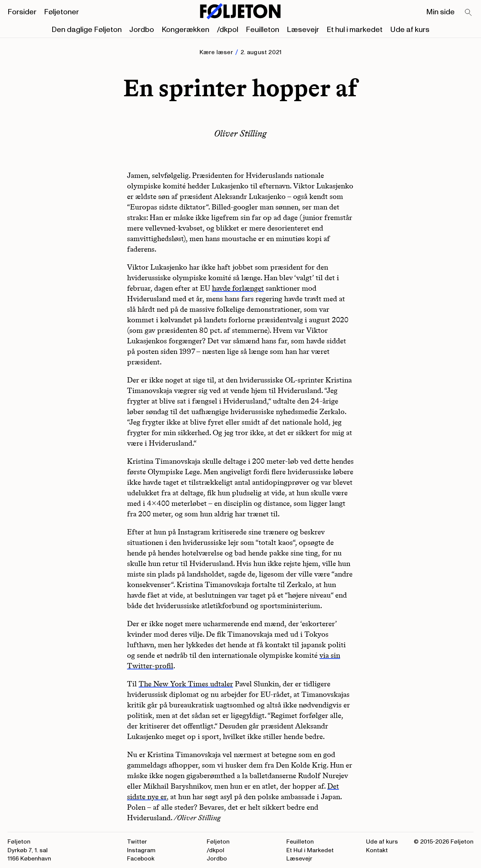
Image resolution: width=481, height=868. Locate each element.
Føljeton (218, 842)
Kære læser (216, 52)
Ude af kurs (410, 30)
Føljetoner (61, 12)
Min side (440, 12)
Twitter (137, 842)
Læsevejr (303, 30)
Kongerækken (185, 30)
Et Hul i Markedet (310, 850)
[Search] (469, 13)
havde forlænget (238, 288)
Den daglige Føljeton (87, 30)
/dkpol (228, 30)
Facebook (141, 859)
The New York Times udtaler (186, 684)
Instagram (141, 850)
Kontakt (377, 850)
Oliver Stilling (240, 133)
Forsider (22, 12)
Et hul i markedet (355, 30)
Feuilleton (262, 30)
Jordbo (142, 30)
